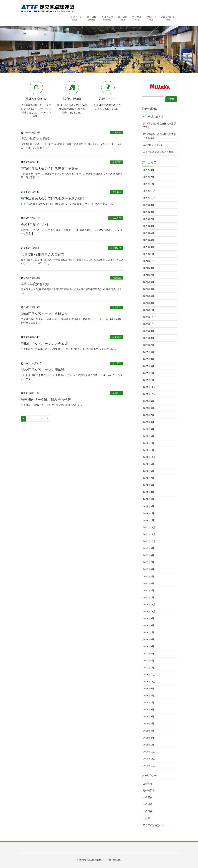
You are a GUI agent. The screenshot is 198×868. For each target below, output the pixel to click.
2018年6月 (149, 710)
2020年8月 (149, 555)
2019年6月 (149, 639)
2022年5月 (149, 429)
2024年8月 (149, 268)
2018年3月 (149, 731)
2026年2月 (149, 177)
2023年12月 (149, 317)
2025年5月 (149, 233)
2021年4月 (149, 499)
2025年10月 (149, 198)
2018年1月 (149, 745)
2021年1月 (149, 520)
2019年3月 (149, 661)
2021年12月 (149, 457)
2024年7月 (149, 275)
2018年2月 (149, 738)
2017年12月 (149, 752)
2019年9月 (149, 618)
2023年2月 (149, 373)
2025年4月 (149, 240)
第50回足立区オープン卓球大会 (44, 314)
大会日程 (117, 133)
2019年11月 (149, 611)
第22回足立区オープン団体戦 (43, 370)
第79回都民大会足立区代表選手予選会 (49, 169)
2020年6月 (149, 569)
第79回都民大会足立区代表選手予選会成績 (53, 198)
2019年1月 (149, 668)
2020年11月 (149, 534)
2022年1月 (149, 450)
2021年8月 (149, 471)
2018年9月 (149, 689)
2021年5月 (149, 492)
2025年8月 (149, 212)
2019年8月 (149, 625)
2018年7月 (149, 703)
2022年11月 (149, 387)
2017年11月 (149, 759)
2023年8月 (149, 338)
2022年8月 (149, 408)
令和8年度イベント (35, 225)
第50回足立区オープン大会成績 (44, 344)
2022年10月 (149, 394)
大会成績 (117, 192)
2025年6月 (149, 226)
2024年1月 (149, 310)
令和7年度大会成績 (35, 284)
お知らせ (117, 393)
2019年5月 (149, 646)
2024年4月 (149, 296)
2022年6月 (149, 422)
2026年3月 (149, 170)
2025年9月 (149, 205)
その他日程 (116, 218)
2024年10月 (149, 261)
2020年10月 (149, 541)
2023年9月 (149, 331)
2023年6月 (149, 352)
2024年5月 (149, 289)
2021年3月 (149, 506)
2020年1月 (149, 597)
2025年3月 (149, 247)
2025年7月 (149, 219)
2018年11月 (149, 682)
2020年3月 (149, 583)
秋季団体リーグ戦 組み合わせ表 (46, 400)
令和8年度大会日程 (35, 139)
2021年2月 (149, 513)
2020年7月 (149, 562)
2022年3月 (149, 436)
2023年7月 (149, 345)
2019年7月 (149, 632)
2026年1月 (149, 184)
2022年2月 (149, 443)
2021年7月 (149, 478)
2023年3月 (149, 366)
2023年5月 (149, 359)
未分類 (146, 818)
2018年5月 (149, 717)
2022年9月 (149, 401)
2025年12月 (149, 191)
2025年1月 (149, 254)
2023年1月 (149, 380)
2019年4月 (149, 654)
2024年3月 (149, 303)
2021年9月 (149, 464)
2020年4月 (149, 577)
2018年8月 (149, 696)
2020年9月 (149, 548)
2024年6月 (149, 282)
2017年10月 (149, 766)
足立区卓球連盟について (156, 825)
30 (42, 419)
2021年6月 (149, 485)
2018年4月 (149, 723)
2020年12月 (149, 527)
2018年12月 (149, 675)
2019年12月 (149, 604)
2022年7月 (149, 415)
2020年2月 (149, 590)
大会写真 (117, 162)
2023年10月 (149, 324)
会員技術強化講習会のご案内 (43, 254)
